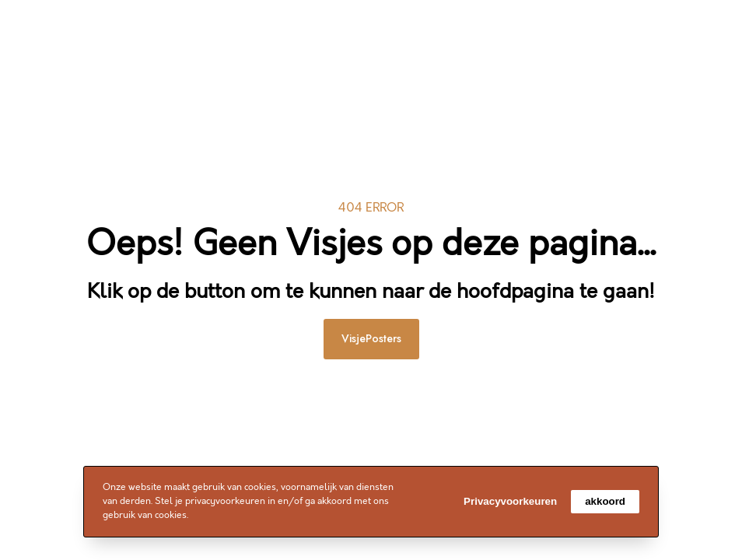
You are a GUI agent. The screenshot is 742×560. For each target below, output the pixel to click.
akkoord (605, 501)
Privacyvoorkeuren (510, 501)
